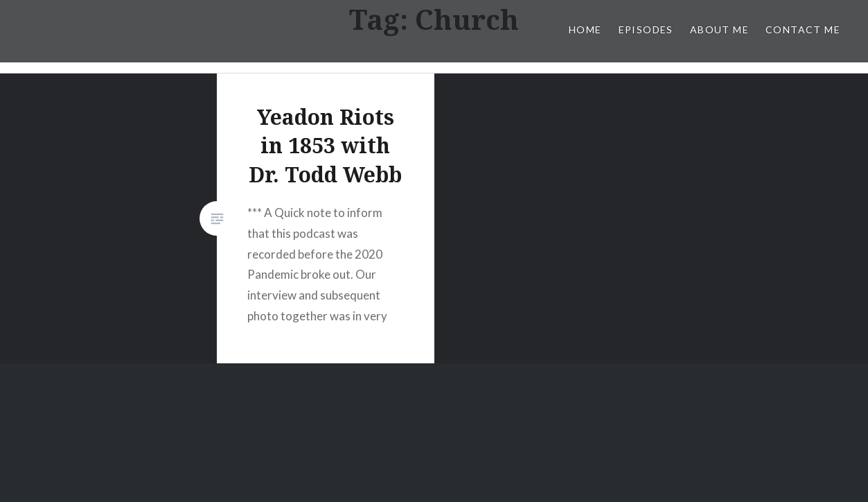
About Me (719, 29)
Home (585, 29)
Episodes (646, 29)
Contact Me (803, 29)
